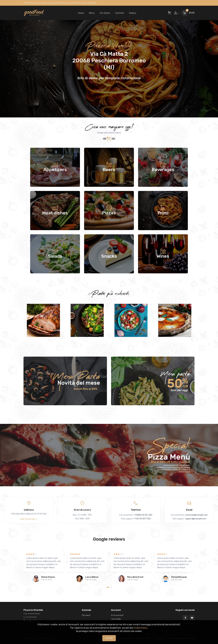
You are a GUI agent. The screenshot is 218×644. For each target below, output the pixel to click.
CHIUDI (109, 638)
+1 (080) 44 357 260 (143, 515)
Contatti (120, 13)
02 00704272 (31, 617)
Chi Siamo (105, 13)
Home (81, 13)
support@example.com (196, 519)
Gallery (133, 13)
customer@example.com (196, 515)
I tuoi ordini (116, 619)
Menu (92, 13)
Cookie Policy (140, 628)
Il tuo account (117, 615)
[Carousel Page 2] (111, 587)
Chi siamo (86, 615)
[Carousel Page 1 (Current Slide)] (108, 587)
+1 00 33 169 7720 (142, 519)
